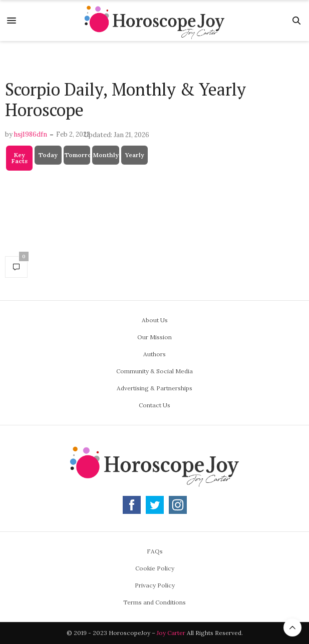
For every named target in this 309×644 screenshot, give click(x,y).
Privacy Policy (155, 585)
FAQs (155, 551)
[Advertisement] (154, 61)
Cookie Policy (155, 568)
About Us (155, 320)
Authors (154, 354)
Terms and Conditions (154, 602)
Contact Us (154, 405)
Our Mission (154, 337)
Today (48, 155)
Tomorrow (78, 155)
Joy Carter (171, 633)
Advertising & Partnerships (154, 388)
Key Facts (20, 158)
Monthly (106, 155)
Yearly (135, 155)
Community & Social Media (154, 371)
